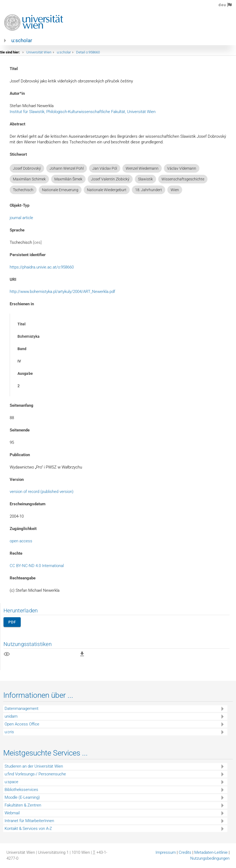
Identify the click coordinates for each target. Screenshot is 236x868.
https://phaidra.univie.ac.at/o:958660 (42, 267)
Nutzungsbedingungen (210, 858)
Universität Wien (39, 52)
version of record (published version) (42, 492)
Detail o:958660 (88, 52)
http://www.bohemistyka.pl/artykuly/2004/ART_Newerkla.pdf (62, 292)
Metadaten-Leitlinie (211, 852)
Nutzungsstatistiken (28, 644)
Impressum (166, 852)
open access (21, 541)
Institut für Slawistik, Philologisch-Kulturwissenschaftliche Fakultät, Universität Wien (83, 112)
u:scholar (22, 41)
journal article (21, 218)
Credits (185, 852)
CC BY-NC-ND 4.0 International (37, 566)
